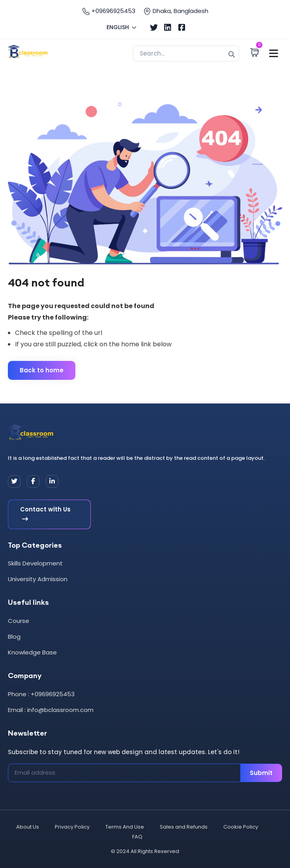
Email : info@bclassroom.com (51, 710)
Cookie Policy (241, 827)
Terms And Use (125, 827)
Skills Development (35, 563)
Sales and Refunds (184, 827)
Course (19, 621)
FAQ (137, 837)
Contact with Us (45, 515)
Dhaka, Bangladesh (176, 11)
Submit (261, 773)
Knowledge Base (32, 652)
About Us (28, 827)
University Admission (38, 579)
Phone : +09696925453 (41, 694)
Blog (14, 637)
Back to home (42, 370)
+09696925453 (109, 11)
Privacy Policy (72, 827)
